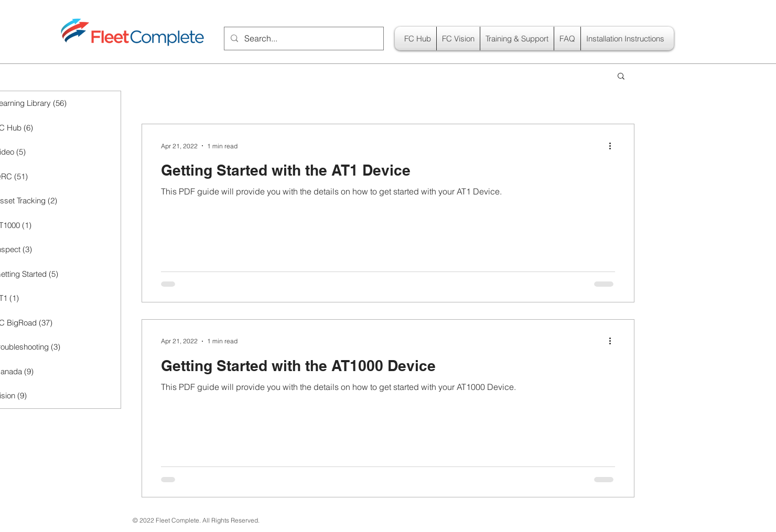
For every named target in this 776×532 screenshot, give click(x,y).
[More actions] (613, 146)
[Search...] (303, 39)
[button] (621, 77)
